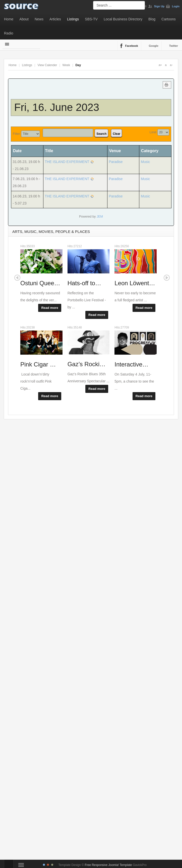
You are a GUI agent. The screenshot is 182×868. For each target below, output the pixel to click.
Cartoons (169, 19)
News (39, 19)
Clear (116, 134)
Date (19, 151)
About (24, 19)
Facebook (132, 46)
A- (171, 65)
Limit (153, 132)
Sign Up (159, 6)
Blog (152, 19)
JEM (100, 217)
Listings (73, 19)
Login (176, 6)
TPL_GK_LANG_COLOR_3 (52, 865)
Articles (55, 19)
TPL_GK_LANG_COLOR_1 (44, 865)
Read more (50, 308)
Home (9, 19)
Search (101, 134)
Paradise (116, 162)
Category (150, 151)
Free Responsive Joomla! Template (108, 865)
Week (66, 65)
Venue (115, 151)
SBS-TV (91, 19)
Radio (9, 33)
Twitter (174, 46)
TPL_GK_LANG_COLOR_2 (48, 865)
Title (49, 151)
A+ (160, 65)
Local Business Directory (123, 19)
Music (145, 162)
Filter (16, 134)
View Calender (47, 65)
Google (154, 46)
